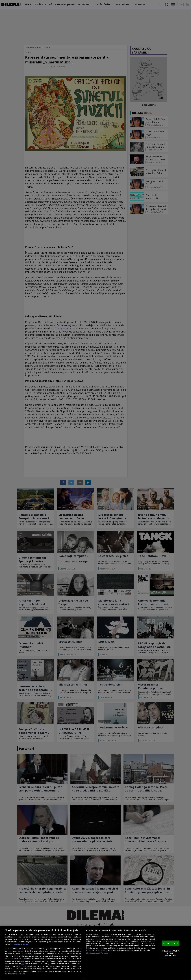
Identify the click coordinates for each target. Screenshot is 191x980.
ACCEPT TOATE (171, 943)
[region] (95, 953)
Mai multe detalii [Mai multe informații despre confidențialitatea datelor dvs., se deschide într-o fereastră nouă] (21, 944)
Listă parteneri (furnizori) (98, 953)
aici (23, 964)
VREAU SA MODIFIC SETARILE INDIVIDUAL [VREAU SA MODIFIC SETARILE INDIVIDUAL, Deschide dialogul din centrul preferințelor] (171, 953)
